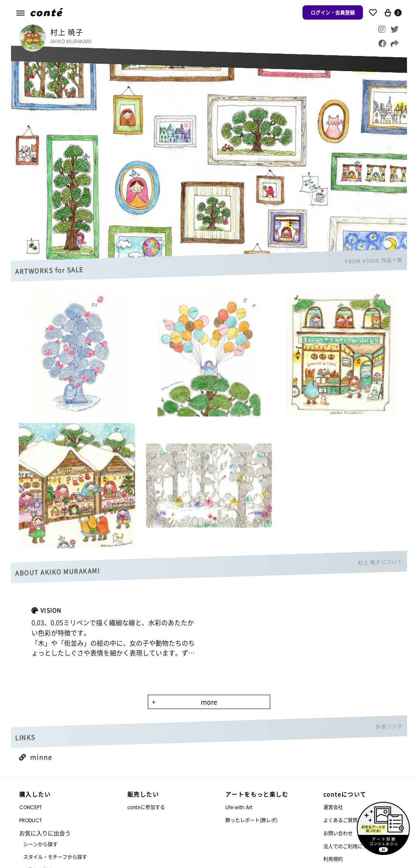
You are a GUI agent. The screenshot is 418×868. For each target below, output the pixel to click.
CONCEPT (31, 807)
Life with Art (239, 807)
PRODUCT (31, 820)
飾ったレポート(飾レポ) (251, 820)
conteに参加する (146, 807)
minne (36, 757)
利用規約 (333, 859)
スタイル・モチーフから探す (55, 857)
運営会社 (333, 807)
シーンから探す (40, 844)
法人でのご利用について (350, 846)
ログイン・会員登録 (333, 12)
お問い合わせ (338, 833)
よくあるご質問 (340, 820)
